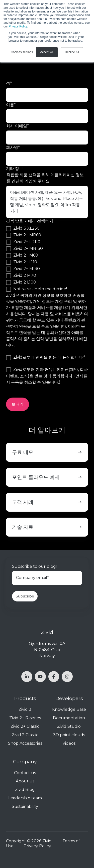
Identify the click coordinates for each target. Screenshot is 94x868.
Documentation (69, 718)
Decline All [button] (72, 52)
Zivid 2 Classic (25, 735)
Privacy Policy (18, 26)
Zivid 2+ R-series (25, 718)
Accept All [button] (47, 52)
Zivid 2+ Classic (25, 726)
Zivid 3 (25, 709)
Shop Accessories (25, 743)
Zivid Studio (69, 726)
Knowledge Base (69, 709)
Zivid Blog (25, 790)
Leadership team (25, 798)
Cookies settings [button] (22, 52)
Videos (69, 743)
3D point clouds (69, 735)
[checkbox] (47, 259)
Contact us (25, 773)
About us (25, 781)
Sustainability (25, 806)
